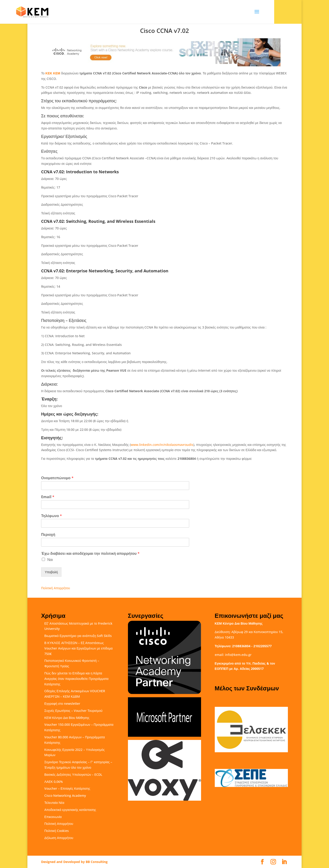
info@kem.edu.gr (238, 655)
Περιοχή (48, 535)
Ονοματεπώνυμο (57, 478)
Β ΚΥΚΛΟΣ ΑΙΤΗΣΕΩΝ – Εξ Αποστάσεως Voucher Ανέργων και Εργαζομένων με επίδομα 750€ (78, 648)
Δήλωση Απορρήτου (59, 838)
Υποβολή (51, 572)
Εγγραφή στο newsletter (62, 704)
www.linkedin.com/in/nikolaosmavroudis (162, 445)
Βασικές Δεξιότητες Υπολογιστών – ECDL (73, 775)
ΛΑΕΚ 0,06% (54, 782)
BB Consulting (97, 862)
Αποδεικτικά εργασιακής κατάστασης (70, 810)
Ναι (50, 560)
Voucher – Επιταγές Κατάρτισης (67, 788)
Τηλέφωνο (52, 516)
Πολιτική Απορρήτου (56, 588)
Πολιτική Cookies (57, 831)
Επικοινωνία (53, 817)
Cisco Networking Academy (65, 796)
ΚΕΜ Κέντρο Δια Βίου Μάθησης (67, 718)
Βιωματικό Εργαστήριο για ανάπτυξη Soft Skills (78, 636)
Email (48, 497)
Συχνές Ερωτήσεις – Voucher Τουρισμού (73, 711)
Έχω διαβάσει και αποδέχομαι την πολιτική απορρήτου (90, 554)
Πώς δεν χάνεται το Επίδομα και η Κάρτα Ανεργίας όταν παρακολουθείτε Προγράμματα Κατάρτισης (76, 679)
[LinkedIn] (284, 862)
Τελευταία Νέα (54, 803)
